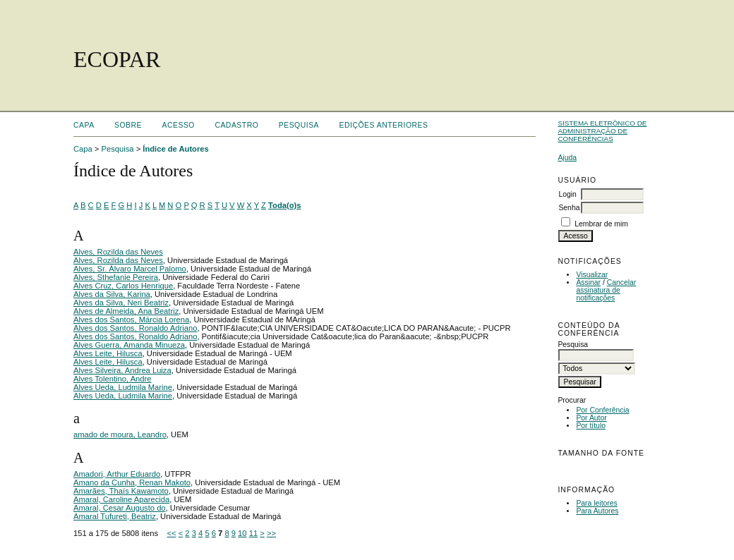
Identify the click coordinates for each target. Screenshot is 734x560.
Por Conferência (602, 410)
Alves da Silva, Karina (112, 294)
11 (253, 533)
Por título (591, 426)
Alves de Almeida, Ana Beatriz (126, 311)
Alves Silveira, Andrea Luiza (122, 370)
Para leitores (596, 503)
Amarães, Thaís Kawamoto (121, 491)
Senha (569, 208)
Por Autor (591, 418)
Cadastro (236, 125)
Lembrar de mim (601, 224)
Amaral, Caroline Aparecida (121, 499)
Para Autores (597, 511)
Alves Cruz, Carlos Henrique (123, 286)
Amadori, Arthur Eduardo (117, 474)
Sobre (128, 125)
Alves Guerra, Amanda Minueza (129, 345)
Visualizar (592, 275)
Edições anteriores (384, 125)
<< (172, 533)
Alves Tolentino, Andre (113, 379)
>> (271, 533)
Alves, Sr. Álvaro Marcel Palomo (130, 269)
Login (567, 194)
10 (242, 533)
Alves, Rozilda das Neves (118, 252)
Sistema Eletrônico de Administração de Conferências (602, 131)
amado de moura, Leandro (120, 434)
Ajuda (567, 158)
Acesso (179, 125)
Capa (84, 125)
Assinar (588, 282)
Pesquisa (299, 125)
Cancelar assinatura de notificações (606, 290)
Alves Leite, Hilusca (108, 353)
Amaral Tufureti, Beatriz (115, 516)
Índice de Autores (175, 149)
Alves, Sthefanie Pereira (116, 277)
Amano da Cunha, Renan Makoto (132, 482)
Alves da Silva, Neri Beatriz (121, 303)
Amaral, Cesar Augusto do (120, 508)
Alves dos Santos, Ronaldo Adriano (135, 328)
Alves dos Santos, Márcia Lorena (131, 319)
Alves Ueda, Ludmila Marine (123, 387)
